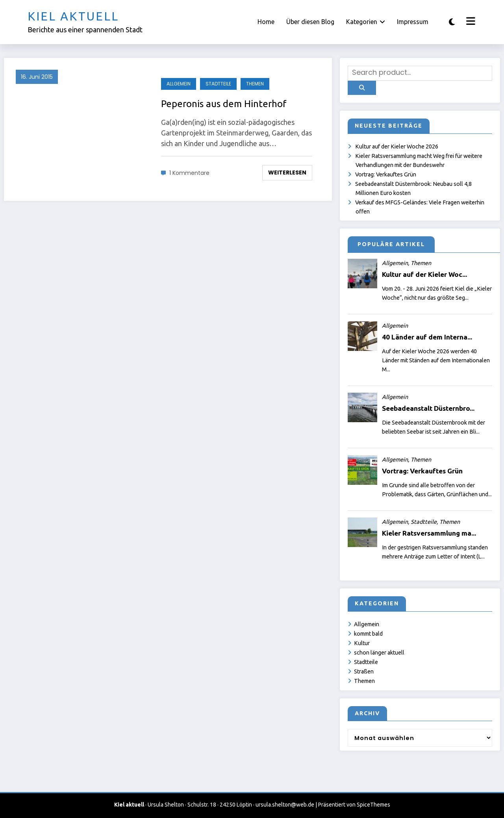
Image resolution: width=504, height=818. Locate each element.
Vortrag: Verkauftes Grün (386, 174)
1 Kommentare (189, 173)
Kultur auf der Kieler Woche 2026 (397, 147)
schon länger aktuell (379, 653)
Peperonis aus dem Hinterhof (224, 104)
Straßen (364, 671)
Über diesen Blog (310, 22)
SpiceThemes (373, 805)
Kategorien (366, 22)
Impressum (413, 22)
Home (266, 22)
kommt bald (368, 634)
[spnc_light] (452, 22)
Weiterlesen (287, 173)
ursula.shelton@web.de (285, 805)
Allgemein (179, 84)
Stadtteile (218, 84)
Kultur (362, 643)
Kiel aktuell (73, 16)
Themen (255, 84)
